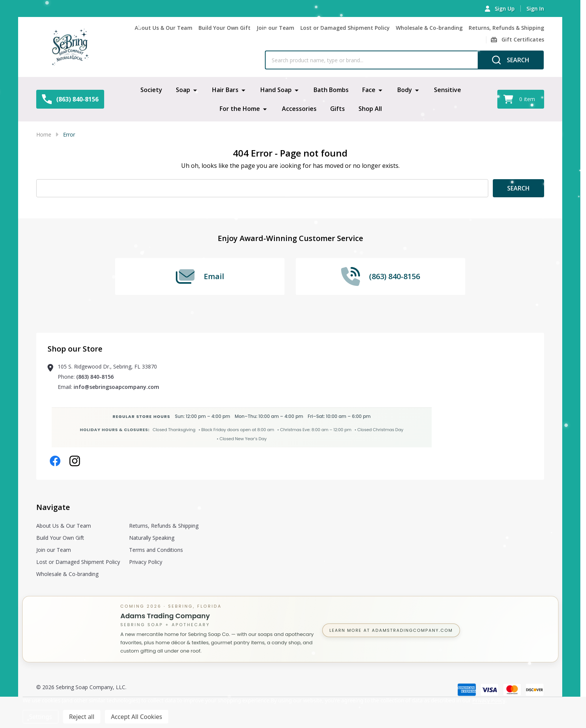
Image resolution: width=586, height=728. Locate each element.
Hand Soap (276, 90)
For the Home (240, 109)
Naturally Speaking (152, 538)
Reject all (82, 717)
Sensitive (448, 90)
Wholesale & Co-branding (429, 28)
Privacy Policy (146, 562)
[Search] (511, 60)
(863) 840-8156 (95, 377)
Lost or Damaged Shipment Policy (345, 28)
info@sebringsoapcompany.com (116, 387)
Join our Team (275, 28)
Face (369, 90)
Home (44, 134)
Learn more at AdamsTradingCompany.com (391, 630)
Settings (41, 717)
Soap (183, 90)
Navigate (53, 507)
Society (151, 90)
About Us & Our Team (164, 28)
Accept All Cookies (137, 717)
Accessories (299, 109)
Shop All (370, 109)
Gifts (338, 109)
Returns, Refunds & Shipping (506, 28)
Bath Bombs (331, 90)
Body (405, 90)
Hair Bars (225, 90)
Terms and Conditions (156, 550)
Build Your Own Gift (225, 28)
